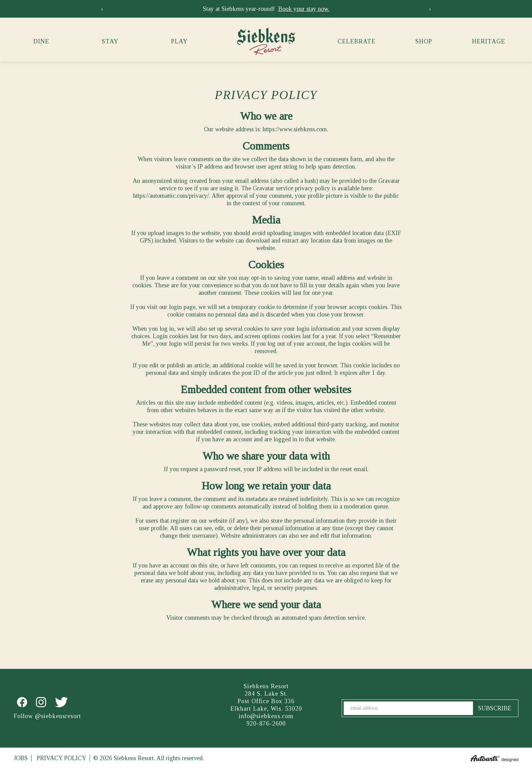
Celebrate (357, 41)
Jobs (21, 758)
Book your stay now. (304, 9)
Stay (110, 41)
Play (179, 41)
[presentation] (102, 9)
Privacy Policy (61, 758)
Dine (41, 41)
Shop (424, 41)
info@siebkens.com (266, 716)
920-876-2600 (266, 724)
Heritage (489, 41)
